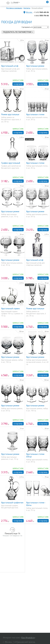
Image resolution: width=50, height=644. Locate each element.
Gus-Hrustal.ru (28, 638)
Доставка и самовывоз (14, 8)
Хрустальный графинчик (12, 503)
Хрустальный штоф (10, 66)
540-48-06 (41, 12)
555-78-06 (42, 16)
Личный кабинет (37, 8)
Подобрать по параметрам (18, 32)
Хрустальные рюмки (35, 66)
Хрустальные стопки (35, 114)
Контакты (27, 8)
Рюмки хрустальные (10, 114)
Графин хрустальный (11, 163)
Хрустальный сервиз (10, 309)
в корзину (18, 84)
